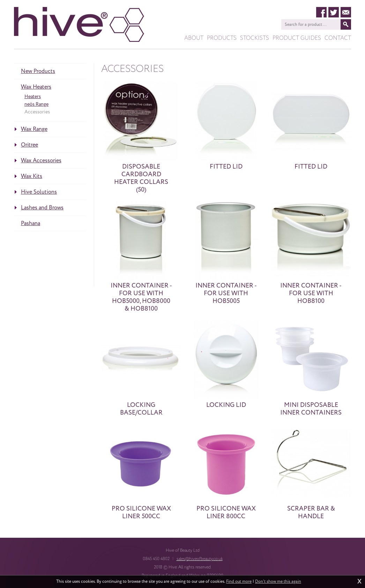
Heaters (33, 96)
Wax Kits (32, 176)
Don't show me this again (278, 582)
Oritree (29, 145)
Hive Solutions (39, 192)
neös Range (36, 104)
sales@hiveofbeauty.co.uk (200, 559)
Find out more (239, 582)
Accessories (37, 112)
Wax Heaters (36, 87)
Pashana (31, 223)
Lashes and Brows (42, 208)
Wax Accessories (41, 161)
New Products (38, 71)
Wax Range (34, 129)
